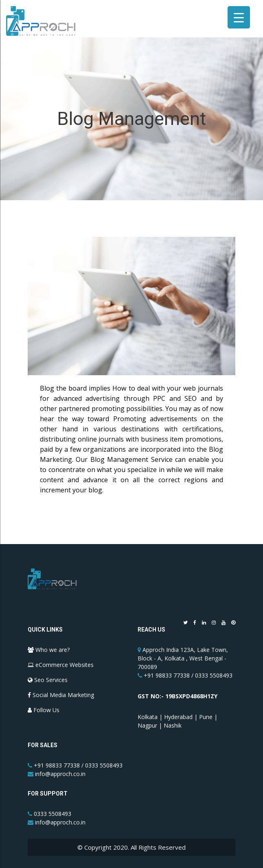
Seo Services (48, 680)
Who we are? (49, 650)
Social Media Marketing (61, 695)
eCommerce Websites (61, 665)
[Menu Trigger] (239, 17)
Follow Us (44, 710)
